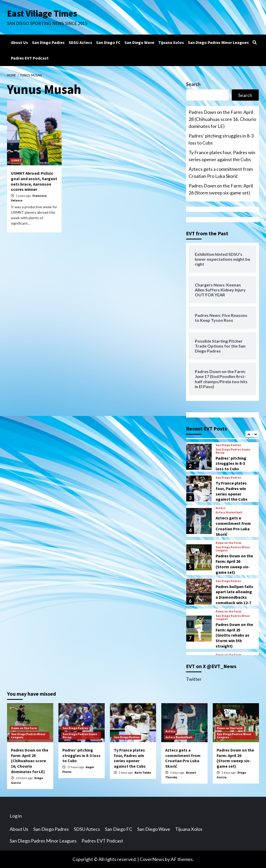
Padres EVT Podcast (30, 58)
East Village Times (42, 14)
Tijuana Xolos (171, 42)
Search (193, 84)
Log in (16, 816)
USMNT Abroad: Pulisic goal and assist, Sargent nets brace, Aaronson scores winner (34, 181)
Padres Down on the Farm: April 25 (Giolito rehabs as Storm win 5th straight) (234, 635)
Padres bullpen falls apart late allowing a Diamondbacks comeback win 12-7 (234, 595)
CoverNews (152, 859)
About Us (19, 42)
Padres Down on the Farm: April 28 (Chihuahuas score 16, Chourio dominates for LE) (222, 119)
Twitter (194, 679)
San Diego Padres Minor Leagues (218, 42)
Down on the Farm (228, 543)
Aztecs (221, 508)
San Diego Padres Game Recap (233, 451)
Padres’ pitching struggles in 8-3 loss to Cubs (221, 139)
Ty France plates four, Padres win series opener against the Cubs (222, 156)
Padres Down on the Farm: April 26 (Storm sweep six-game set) (221, 189)
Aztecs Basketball (229, 512)
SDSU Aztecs (80, 42)
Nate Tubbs (143, 772)
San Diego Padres (48, 42)
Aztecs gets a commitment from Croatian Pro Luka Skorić (221, 172)
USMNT (16, 160)
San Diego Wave (139, 42)
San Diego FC (108, 42)
